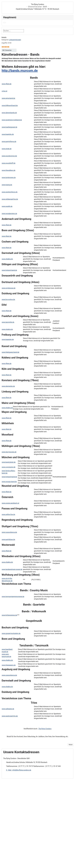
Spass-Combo (31, 862)
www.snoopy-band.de (9, 482)
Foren (28, 856)
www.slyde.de (7, 149)
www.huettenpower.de (9, 127)
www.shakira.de (7, 259)
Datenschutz (31, 792)
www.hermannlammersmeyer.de (13, 597)
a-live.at (4, 91)
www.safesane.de (8, 709)
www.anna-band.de (8, 98)
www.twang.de (7, 185)
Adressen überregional (35, 826)
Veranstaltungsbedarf (34, 850)
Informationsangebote (34, 820)
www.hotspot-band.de (9, 270)
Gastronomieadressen (36, 842)
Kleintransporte (32, 817)
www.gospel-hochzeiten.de (11, 633)
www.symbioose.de (9, 288)
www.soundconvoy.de (9, 156)
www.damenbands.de (9, 113)
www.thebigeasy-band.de (10, 352)
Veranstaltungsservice (34, 811)
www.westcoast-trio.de (10, 716)
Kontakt (29, 789)
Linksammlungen (15, 40)
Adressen (31, 823)
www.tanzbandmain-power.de (12, 569)
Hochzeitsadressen (35, 844)
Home (28, 786)
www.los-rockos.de (8, 299)
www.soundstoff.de (9, 163)
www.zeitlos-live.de (8, 514)
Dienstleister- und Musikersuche (37, 814)
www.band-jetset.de (9, 462)
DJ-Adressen (33, 839)
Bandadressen (33, 831)
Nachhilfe (30, 805)
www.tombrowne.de (9, 178)
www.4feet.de (7, 84)
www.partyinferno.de (9, 142)
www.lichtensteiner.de (9, 615)
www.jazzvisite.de (8, 322)
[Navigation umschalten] (4, 22)
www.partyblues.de (8, 540)
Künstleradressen (34, 847)
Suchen (28, 31)
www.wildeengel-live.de (10, 199)
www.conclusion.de (9, 467)
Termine (29, 859)
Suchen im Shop (32, 799)
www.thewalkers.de (8, 170)
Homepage (30, 802)
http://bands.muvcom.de (20, 71)
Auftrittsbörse (31, 808)
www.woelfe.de (7, 206)
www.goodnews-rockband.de (12, 120)
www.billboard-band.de (10, 106)
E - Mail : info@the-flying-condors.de (19, 770)
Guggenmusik (32, 853)
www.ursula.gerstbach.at (10, 503)
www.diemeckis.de (8, 386)
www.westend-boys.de (10, 192)
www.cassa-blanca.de (9, 532)
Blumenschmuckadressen (37, 834)
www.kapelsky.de (8, 134)
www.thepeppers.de (9, 665)
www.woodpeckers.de (9, 214)
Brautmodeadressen (35, 836)
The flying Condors (45, 729)
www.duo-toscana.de (9, 452)
